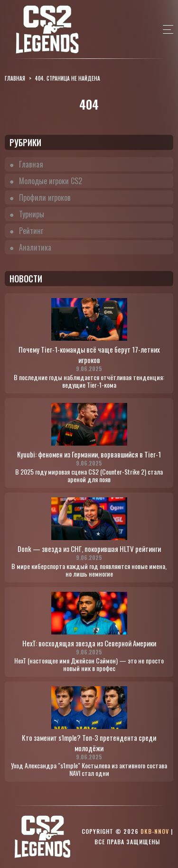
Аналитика (35, 247)
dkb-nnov (155, 831)
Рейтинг (31, 231)
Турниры (32, 214)
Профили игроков (45, 197)
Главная (31, 164)
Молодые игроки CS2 (51, 181)
